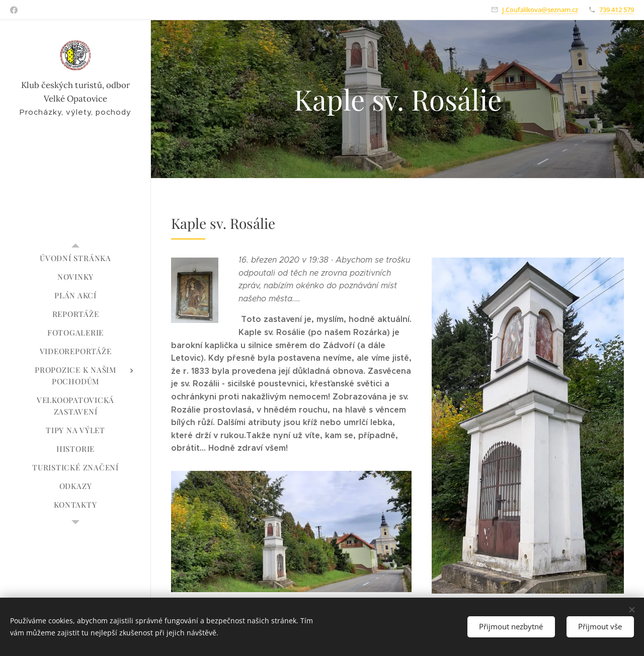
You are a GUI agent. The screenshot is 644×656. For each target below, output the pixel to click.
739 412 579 (617, 10)
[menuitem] (75, 258)
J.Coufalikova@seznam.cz (540, 10)
